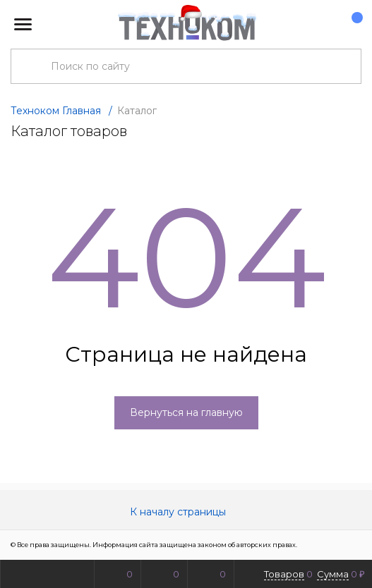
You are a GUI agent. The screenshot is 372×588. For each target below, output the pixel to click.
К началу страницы (186, 512)
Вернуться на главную (186, 412)
